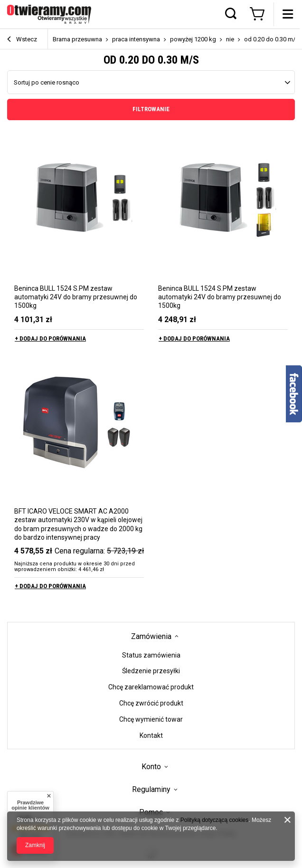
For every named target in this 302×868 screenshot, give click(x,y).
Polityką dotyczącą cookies (214, 820)
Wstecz (22, 40)
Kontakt (151, 735)
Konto (151, 767)
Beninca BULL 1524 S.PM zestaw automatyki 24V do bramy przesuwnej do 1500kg (76, 297)
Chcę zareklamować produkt (151, 687)
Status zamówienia (151, 655)
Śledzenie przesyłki (151, 671)
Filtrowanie (151, 109)
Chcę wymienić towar (151, 719)
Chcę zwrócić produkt (151, 703)
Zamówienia (151, 636)
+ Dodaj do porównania (50, 339)
